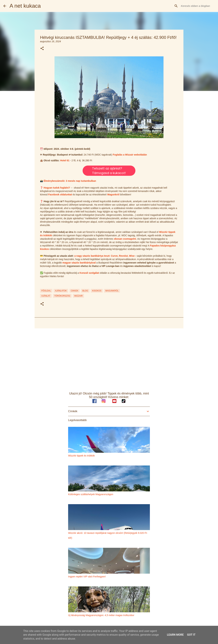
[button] (42, 49)
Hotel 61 (65, 160)
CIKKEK (75, 291)
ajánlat (46, 296)
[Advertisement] (109, 357)
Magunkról (113, 195)
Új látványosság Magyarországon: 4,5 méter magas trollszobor (101, 615)
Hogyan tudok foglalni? (57, 188)
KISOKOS (97, 291)
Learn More (175, 635)
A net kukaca (25, 6)
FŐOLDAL (46, 291)
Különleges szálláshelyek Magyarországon (91, 494)
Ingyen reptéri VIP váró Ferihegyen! (87, 577)
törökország (62, 296)
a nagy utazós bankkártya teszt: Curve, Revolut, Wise (104, 256)
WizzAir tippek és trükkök (81, 456)
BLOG (85, 291)
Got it (191, 635)
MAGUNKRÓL (112, 291)
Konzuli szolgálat (89, 273)
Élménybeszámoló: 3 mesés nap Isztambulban (70, 181)
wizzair (78, 296)
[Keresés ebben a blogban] (197, 6)
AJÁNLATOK (61, 291)
